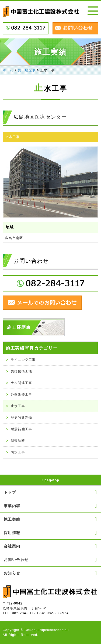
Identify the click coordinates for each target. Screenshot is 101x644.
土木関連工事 (21, 383)
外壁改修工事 (21, 394)
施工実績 (50, 519)
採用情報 (50, 533)
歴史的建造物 (21, 418)
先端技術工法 (21, 371)
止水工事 (13, 137)
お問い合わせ (50, 560)
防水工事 (18, 452)
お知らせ (50, 573)
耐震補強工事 (21, 429)
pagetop (50, 480)
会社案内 (50, 546)
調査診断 (18, 441)
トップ (50, 492)
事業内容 (50, 506)
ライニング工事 (23, 360)
